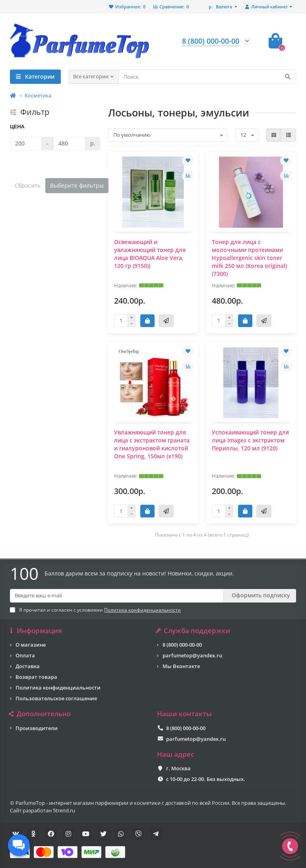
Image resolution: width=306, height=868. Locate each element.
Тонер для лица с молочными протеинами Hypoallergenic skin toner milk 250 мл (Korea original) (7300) (249, 258)
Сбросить (28, 185)
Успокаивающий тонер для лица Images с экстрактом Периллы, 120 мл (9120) (250, 440)
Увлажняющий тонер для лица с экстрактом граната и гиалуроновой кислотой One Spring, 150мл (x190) (152, 444)
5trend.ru (64, 810)
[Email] (116, 596)
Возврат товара (36, 677)
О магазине (31, 645)
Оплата (25, 655)
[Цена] (26, 143)
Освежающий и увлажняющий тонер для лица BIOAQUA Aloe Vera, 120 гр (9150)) (150, 254)
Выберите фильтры (77, 185)
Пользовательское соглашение (56, 698)
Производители (37, 728)
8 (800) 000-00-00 (182, 645)
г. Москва (178, 768)
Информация (36, 631)
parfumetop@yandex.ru (192, 655)
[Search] (207, 77)
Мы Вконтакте (181, 666)
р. (221, 7)
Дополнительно (40, 714)
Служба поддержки (194, 631)
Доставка (28, 666)
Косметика (38, 95)
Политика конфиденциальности (58, 688)
